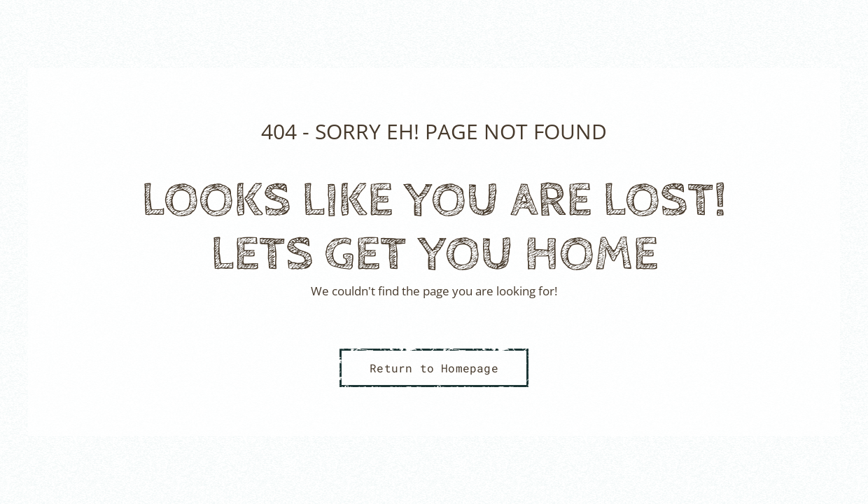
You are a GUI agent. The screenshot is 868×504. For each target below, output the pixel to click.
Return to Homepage (434, 368)
